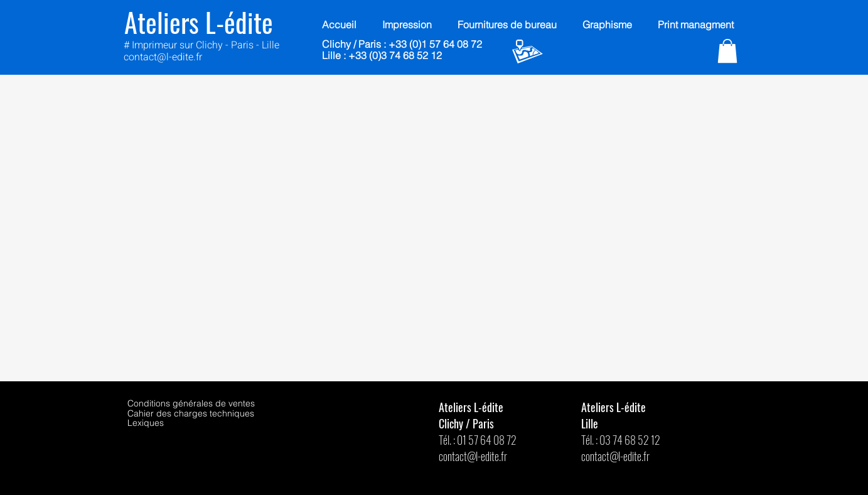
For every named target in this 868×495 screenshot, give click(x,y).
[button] (727, 51)
